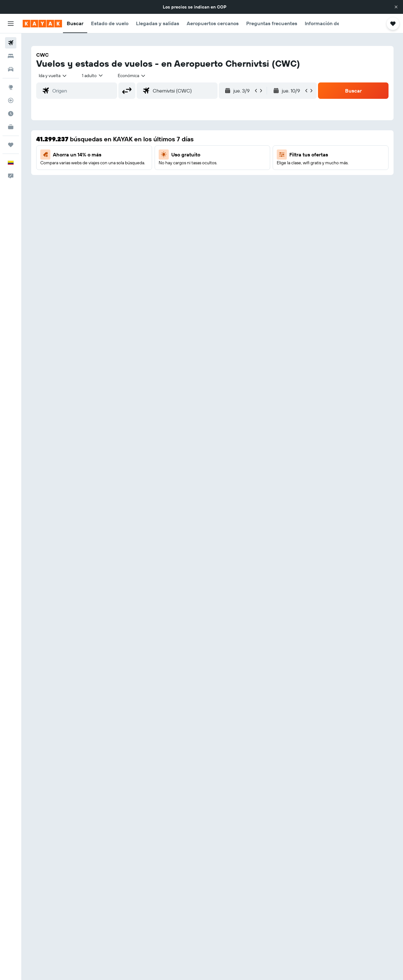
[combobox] (53, 76)
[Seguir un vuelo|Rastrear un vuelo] (11, 100)
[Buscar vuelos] (11, 43)
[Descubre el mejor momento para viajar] (11, 114)
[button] (396, 7)
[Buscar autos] (11, 69)
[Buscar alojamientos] (11, 56)
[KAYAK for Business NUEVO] (11, 127)
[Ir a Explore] (11, 87)
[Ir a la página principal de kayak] (42, 24)
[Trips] (11, 145)
